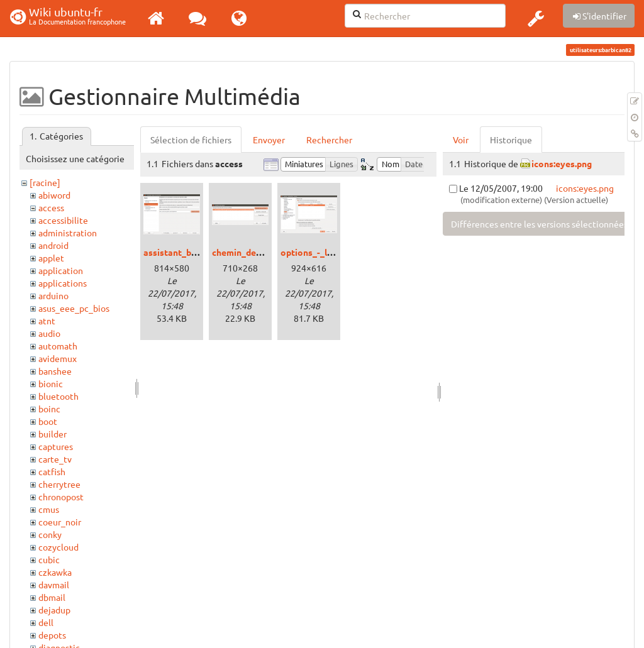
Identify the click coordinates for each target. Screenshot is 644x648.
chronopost (61, 497)
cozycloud (58, 547)
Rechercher (329, 140)
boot (48, 421)
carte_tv (55, 459)
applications (63, 283)
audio (49, 333)
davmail (54, 585)
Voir (461, 140)
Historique (511, 140)
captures (56, 446)
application (61, 270)
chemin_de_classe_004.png (267, 252)
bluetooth (58, 396)
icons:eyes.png (562, 163)
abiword (54, 195)
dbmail (52, 597)
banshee (55, 371)
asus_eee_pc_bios (74, 308)
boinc (49, 409)
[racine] (45, 182)
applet (51, 258)
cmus (49, 509)
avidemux (58, 358)
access (51, 207)
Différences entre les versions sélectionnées (539, 224)
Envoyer (269, 140)
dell (46, 622)
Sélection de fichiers (191, 140)
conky (50, 534)
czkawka (55, 572)
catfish (52, 471)
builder (53, 434)
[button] (536, 18)
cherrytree (59, 484)
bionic (51, 383)
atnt (47, 321)
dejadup (54, 610)
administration (68, 233)
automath (58, 346)
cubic (49, 559)
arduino (53, 295)
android (53, 245)
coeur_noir (60, 522)
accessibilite (63, 220)
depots (52, 635)
